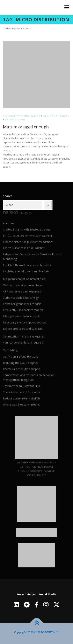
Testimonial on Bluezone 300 (21, 386)
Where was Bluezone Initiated (22, 404)
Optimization (15, 120)
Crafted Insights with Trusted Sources (27, 229)
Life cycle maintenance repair (21, 316)
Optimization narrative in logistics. (24, 336)
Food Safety (32, 116)
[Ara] (48, 205)
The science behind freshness (22, 392)
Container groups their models (22, 304)
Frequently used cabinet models (23, 310)
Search (8, 196)
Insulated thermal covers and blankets (27, 265)
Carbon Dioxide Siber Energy (21, 298)
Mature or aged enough (26, 127)
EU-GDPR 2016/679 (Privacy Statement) (28, 236)
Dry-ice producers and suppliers (23, 329)
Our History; (10, 350)
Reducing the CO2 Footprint (20, 363)
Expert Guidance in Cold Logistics (24, 248)
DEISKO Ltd (8, 28)
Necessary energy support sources (25, 322)
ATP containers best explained (22, 291)
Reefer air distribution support (22, 369)
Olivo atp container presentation (23, 285)
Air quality (11, 116)
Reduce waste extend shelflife (22, 398)
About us (9, 223)
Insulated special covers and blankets (26, 271)
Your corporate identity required (23, 342)
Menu (66, 7)
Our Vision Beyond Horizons (21, 356)
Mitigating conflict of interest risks (24, 279)
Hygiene (63, 116)
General (49, 116)
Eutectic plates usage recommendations (28, 242)
